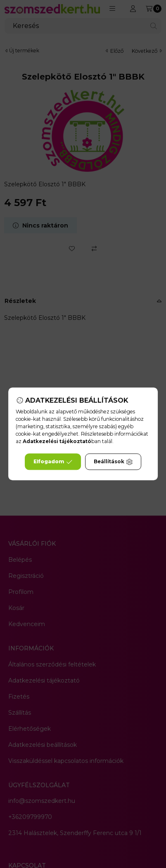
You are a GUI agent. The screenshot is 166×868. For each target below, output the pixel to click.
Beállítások (113, 462)
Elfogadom (53, 462)
